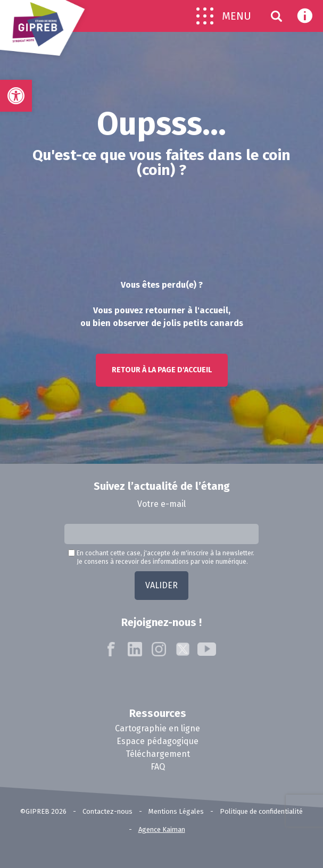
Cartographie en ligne (158, 728)
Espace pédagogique (158, 741)
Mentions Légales (176, 811)
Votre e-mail (161, 504)
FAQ (158, 767)
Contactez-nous (107, 811)
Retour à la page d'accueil (162, 370)
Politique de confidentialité (261, 811)
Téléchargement (158, 754)
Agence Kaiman (162, 829)
